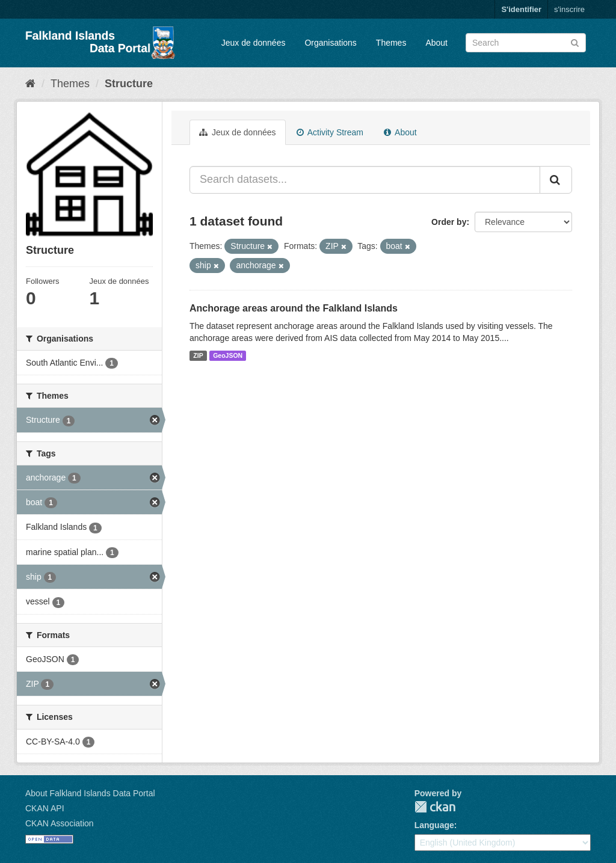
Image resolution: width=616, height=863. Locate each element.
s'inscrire (569, 9)
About (436, 43)
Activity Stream (330, 132)
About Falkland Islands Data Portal (90, 793)
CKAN (435, 807)
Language (434, 825)
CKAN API (45, 808)
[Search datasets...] (365, 180)
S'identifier (521, 9)
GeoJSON (228, 355)
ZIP (198, 355)
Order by (449, 222)
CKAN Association (60, 823)
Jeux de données (254, 43)
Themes (391, 43)
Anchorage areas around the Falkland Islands (294, 308)
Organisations (330, 43)
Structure (129, 84)
